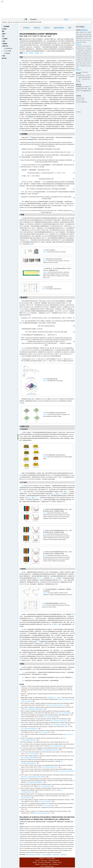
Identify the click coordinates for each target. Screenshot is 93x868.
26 (24, 205)
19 (32, 118)
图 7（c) (67, 492)
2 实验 (4, 41)
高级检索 (66, 19)
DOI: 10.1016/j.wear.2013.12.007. (50, 750)
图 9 (28, 486)
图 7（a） (22, 492)
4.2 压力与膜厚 (7, 51)
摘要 (3, 31)
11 (70, 76)
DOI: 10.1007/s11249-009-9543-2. (29, 728)
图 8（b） (29, 498)
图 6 (23, 432)
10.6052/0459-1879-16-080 (35, 22)
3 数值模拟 (5, 44)
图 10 (45, 572)
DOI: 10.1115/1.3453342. (45, 786)
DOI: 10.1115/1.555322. (33, 754)
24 (38, 193)
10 (68, 76)
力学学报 (4, 22)
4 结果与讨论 (5, 46)
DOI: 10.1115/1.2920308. (49, 805)
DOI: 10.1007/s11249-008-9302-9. (66, 771)
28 (27, 314)
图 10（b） (40, 578)
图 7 (23, 486)
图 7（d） (60, 494)
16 (50, 116)
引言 (3, 36)
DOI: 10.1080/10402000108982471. (34, 782)
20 (72, 122)
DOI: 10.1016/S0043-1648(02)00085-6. (34, 709)
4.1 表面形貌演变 (8, 48)
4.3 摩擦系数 (7, 53)
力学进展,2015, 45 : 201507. (54, 698)
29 (58, 477)
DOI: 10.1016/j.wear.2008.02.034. (59, 725)
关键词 (4, 34)
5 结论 (4, 56)
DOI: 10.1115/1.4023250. (45, 802)
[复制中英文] (85, 30)
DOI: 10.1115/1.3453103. (65, 713)
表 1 (30, 244)
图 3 (27, 240)
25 (60, 203)
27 (68, 205)
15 (49, 116)
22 (73, 122)
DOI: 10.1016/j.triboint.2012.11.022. (58, 705)
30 (72, 614)
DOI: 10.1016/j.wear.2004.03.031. (59, 721)
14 (25, 114)
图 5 (31, 399)
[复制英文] (79, 70)
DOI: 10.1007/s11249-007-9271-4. (50, 767)
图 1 (35, 228)
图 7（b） (54, 494)
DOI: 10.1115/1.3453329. (50, 717)
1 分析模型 (5, 39)
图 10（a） (53, 578)
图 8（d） (35, 498)
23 (57, 191)
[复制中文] (79, 44)
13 (22, 87)
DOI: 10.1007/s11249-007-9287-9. (43, 813)
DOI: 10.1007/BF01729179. (56, 746)
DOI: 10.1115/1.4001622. (45, 732)
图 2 (44, 236)
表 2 (61, 580)
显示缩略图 (7, 27)
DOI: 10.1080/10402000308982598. (30, 758)
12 (68, 85)
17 (30, 118)
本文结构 (4, 29)
